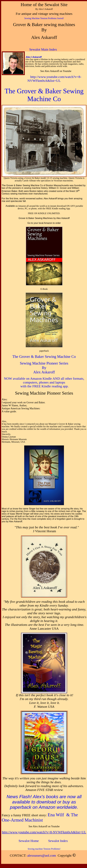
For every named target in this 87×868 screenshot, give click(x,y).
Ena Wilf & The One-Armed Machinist (40, 817)
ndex (58, 841)
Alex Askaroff (44, 372)
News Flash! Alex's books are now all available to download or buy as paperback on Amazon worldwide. (44, 802)
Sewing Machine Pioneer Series (44, 363)
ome (29, 841)
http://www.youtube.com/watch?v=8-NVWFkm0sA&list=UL (54, 79)
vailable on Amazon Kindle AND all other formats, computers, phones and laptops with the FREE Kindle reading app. (49, 382)
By (44, 368)
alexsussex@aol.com (42, 855)
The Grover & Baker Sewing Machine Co (44, 357)
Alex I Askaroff (34, 57)
